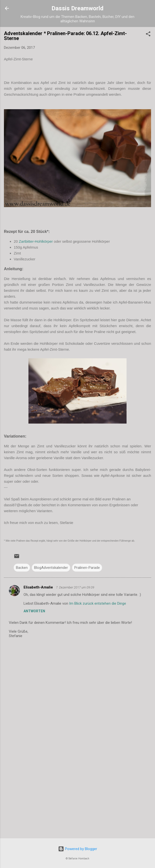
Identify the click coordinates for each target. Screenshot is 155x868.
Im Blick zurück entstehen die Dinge (98, 603)
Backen (22, 568)
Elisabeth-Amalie (39, 587)
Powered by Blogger (78, 849)
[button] (148, 35)
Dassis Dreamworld (77, 8)
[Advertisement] (77, 796)
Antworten (34, 611)
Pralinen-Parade (87, 568)
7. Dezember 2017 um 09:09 (75, 587)
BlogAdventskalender (51, 568)
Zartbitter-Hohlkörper (36, 241)
